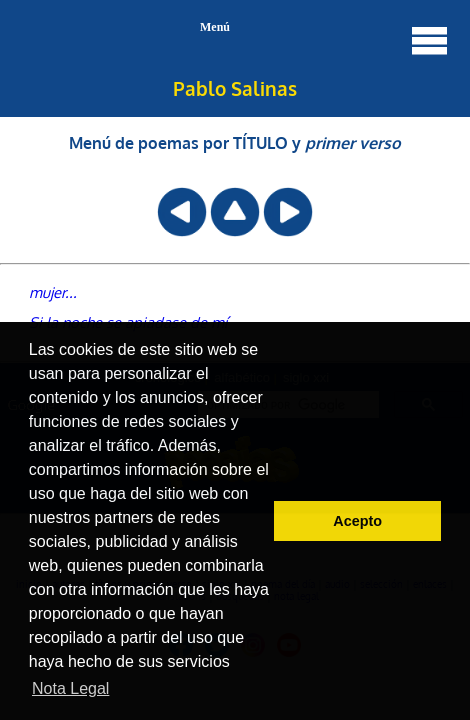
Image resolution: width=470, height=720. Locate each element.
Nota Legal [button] (70, 688)
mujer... (53, 292)
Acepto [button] (357, 521)
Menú (325, 40)
